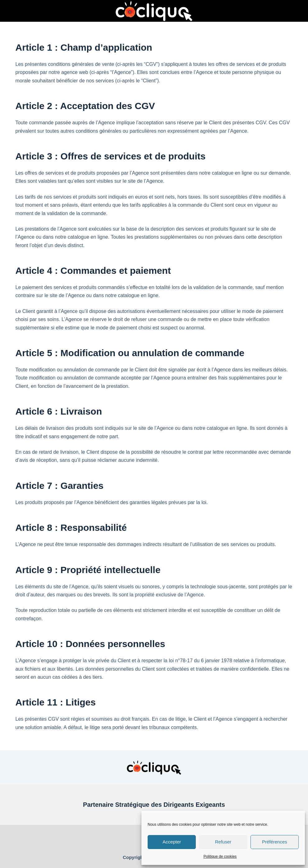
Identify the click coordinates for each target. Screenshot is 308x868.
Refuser (223, 842)
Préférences (275, 842)
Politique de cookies (220, 857)
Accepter (172, 842)
